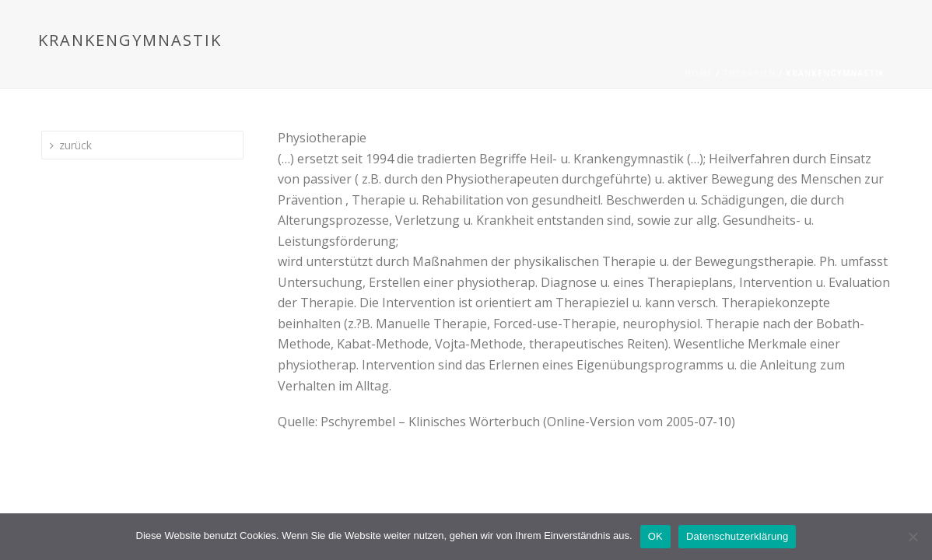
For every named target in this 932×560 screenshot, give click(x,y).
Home (699, 73)
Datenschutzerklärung (737, 536)
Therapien (749, 73)
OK (655, 536)
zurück (71, 145)
